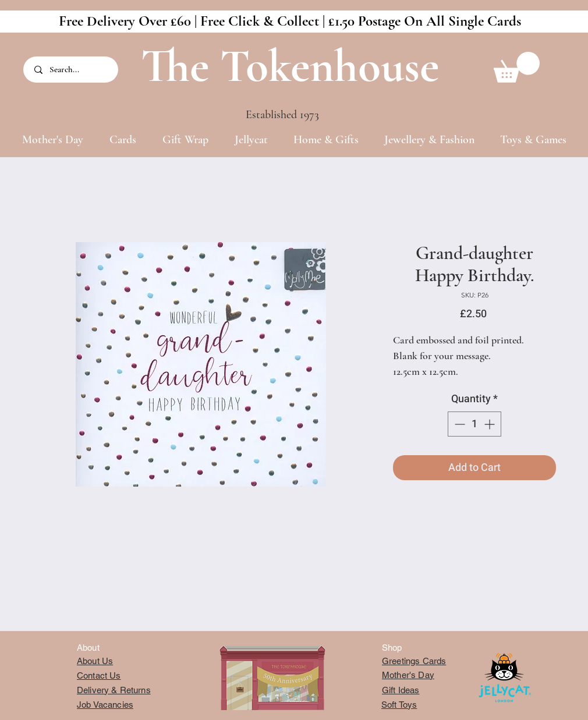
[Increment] (490, 424)
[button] (517, 67)
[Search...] (72, 70)
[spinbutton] (474, 424)
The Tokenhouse (290, 66)
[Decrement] (458, 424)
